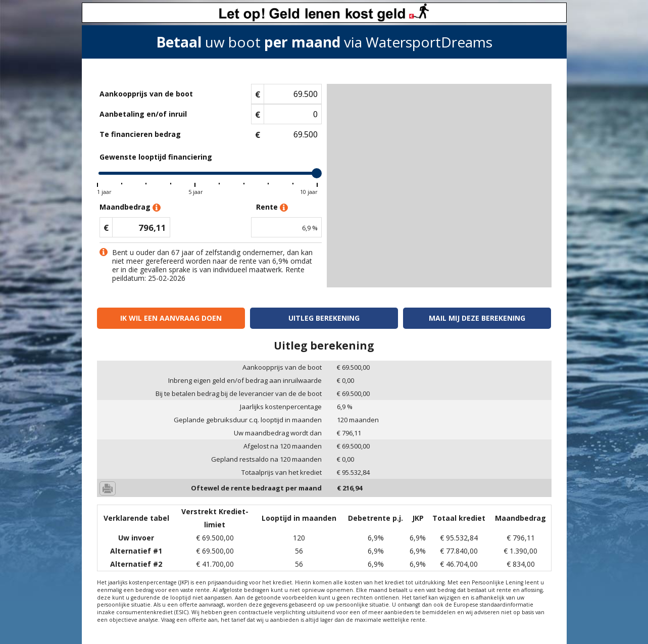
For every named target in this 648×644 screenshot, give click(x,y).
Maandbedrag (130, 207)
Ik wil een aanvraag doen (171, 318)
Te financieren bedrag (140, 134)
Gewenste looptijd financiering (156, 157)
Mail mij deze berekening (477, 318)
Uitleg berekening (324, 318)
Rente (272, 207)
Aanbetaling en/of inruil (143, 114)
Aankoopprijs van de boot (146, 94)
